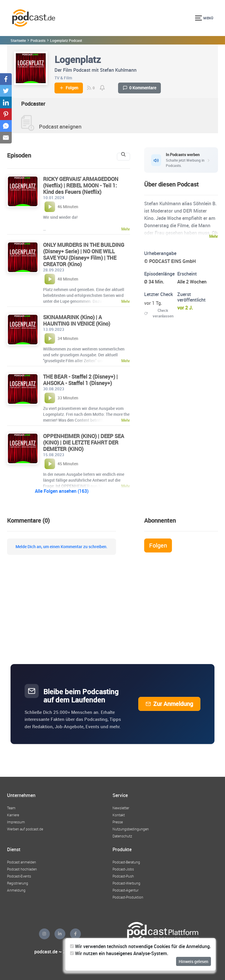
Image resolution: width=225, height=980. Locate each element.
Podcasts (38, 40)
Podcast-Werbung (126, 883)
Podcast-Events (19, 876)
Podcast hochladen (22, 869)
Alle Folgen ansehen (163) (62, 491)
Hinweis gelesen (194, 961)
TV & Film (63, 78)
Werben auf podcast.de (25, 829)
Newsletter (121, 808)
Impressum (16, 822)
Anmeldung (16, 890)
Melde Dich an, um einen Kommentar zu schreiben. (62, 547)
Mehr (214, 236)
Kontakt (119, 815)
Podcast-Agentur (126, 890)
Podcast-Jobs (123, 869)
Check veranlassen (159, 313)
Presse (118, 822)
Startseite (18, 40)
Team (11, 808)
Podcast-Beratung (126, 862)
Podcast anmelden (22, 862)
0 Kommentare (139, 88)
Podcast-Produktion (128, 897)
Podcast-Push (123, 876)
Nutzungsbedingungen (131, 829)
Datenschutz (122, 836)
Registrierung (18, 883)
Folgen (69, 88)
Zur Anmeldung (169, 704)
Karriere (13, 815)
